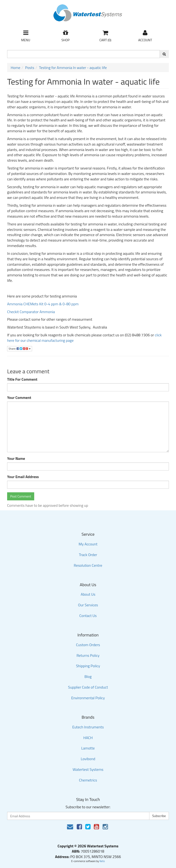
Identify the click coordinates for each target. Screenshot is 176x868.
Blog (88, 676)
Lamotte (88, 748)
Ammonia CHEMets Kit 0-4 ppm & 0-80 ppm (43, 304)
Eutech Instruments (88, 727)
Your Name (16, 459)
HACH (88, 738)
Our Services (88, 605)
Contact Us (88, 616)
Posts (30, 68)
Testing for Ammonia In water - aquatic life (73, 68)
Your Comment (19, 398)
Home (16, 68)
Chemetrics (88, 780)
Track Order (88, 555)
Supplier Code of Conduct (88, 687)
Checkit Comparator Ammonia (31, 312)
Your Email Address (23, 477)
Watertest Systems (88, 769)
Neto (102, 861)
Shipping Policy (88, 666)
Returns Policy (88, 655)
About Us (88, 594)
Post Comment (21, 496)
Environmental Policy (88, 698)
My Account (88, 544)
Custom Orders (88, 645)
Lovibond (88, 759)
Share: (20, 349)
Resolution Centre (88, 565)
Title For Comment (22, 379)
